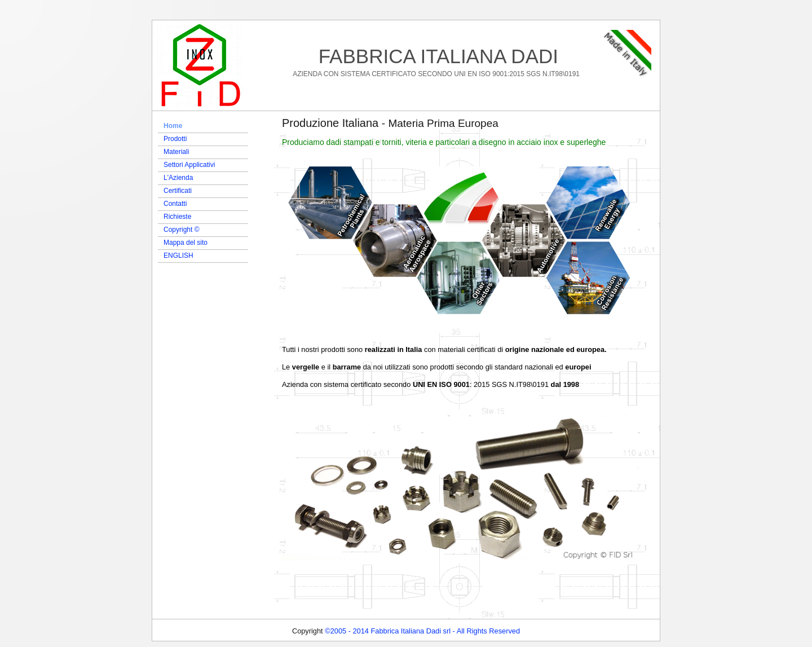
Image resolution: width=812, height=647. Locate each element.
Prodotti (175, 139)
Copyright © (182, 230)
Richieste (177, 217)
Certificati (178, 191)
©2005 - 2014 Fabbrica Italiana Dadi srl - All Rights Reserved (422, 631)
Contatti (175, 204)
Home (173, 126)
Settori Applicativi (189, 165)
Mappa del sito (186, 243)
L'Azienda (178, 178)
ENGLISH (178, 256)
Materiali (176, 152)
